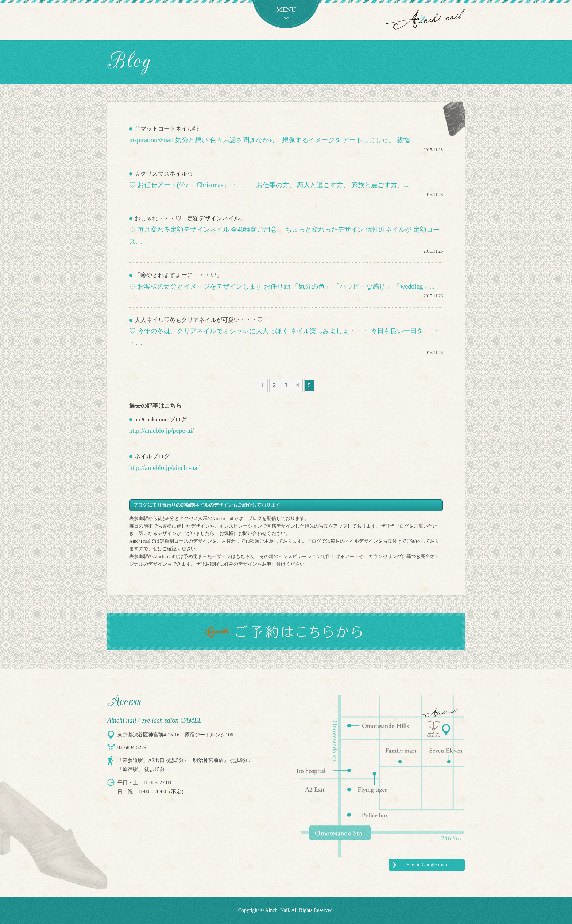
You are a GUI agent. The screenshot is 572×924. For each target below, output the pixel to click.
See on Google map (427, 865)
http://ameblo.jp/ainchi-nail (165, 468)
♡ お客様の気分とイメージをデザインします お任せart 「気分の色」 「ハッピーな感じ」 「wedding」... (282, 286)
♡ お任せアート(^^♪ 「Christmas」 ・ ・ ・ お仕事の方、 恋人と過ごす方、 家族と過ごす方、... (269, 185)
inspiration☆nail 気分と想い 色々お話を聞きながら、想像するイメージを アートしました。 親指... (272, 140)
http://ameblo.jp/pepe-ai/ (161, 431)
